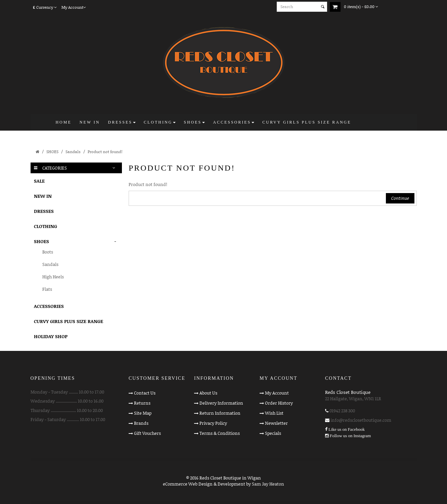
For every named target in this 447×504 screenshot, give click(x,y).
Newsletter (276, 423)
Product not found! (105, 152)
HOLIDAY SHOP (51, 336)
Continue (400, 198)
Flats (47, 289)
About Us (208, 393)
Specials (273, 433)
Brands (141, 423)
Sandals (73, 152)
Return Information (220, 413)
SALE (39, 181)
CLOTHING (46, 226)
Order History (279, 403)
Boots (48, 252)
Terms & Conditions (220, 433)
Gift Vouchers (147, 433)
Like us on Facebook (347, 429)
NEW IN (43, 196)
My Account (277, 393)
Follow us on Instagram (350, 436)
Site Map (143, 413)
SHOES (52, 152)
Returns (142, 403)
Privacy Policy (213, 423)
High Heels (53, 277)
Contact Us (145, 393)
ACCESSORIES (49, 306)
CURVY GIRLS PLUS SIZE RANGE (69, 321)
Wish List (274, 413)
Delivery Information (221, 403)
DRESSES (44, 211)
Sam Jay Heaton (268, 484)
